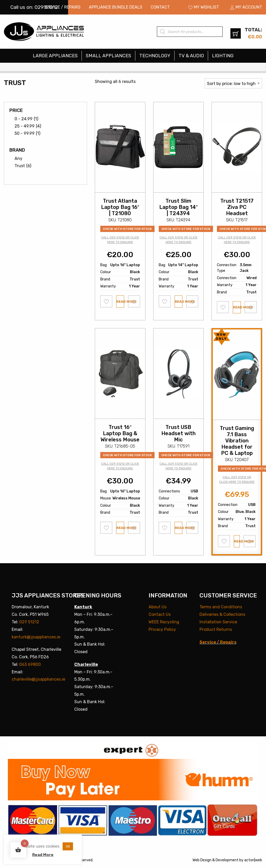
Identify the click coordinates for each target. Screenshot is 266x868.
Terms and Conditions (221, 607)
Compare (134, 301)
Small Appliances (108, 56)
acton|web (253, 860)
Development (227, 860)
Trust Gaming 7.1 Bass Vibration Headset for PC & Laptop (237, 441)
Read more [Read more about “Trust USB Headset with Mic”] (179, 528)
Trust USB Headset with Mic (178, 433)
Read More (43, 855)
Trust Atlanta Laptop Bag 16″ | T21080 (120, 207)
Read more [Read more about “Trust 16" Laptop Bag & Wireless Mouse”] (120, 528)
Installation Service (218, 622)
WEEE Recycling (164, 622)
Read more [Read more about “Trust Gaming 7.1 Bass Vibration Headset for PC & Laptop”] (237, 541)
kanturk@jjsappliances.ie (36, 637)
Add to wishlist (106, 301)
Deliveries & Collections (222, 614)
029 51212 (29, 622)
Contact (160, 7)
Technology (155, 56)
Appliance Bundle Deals (116, 7)
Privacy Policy (162, 629)
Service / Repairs (62, 7)
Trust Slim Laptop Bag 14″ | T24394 (178, 207)
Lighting (223, 56)
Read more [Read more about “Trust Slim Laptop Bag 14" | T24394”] (179, 302)
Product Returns (216, 629)
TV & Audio (191, 56)
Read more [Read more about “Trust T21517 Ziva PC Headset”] (237, 307)
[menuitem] (62, 7)
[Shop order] (233, 83)
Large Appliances (55, 56)
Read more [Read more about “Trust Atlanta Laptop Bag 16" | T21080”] (120, 302)
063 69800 (30, 664)
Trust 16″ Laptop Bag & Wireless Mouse (120, 433)
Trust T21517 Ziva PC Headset (237, 207)
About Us (158, 607)
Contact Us (160, 614)
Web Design (202, 860)
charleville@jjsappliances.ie (38, 679)
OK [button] (68, 846)
